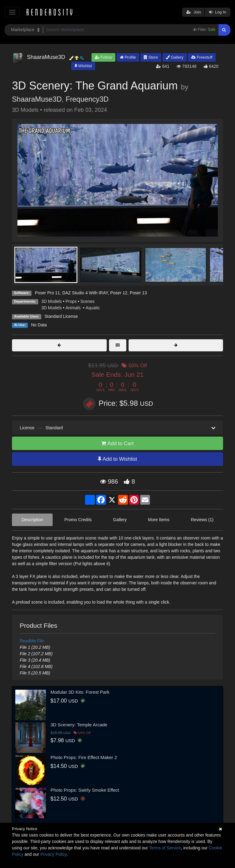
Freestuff (202, 57)
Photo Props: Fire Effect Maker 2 (84, 757)
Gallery (175, 57)
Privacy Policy (54, 854)
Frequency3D (87, 99)
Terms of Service (165, 848)
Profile (128, 57)
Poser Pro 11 (47, 293)
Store (151, 57)
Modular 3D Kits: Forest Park (80, 692)
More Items (159, 520)
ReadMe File (32, 641)
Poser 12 (119, 293)
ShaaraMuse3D (37, 99)
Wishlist (83, 66)
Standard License (61, 316)
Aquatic (93, 308)
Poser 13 (138, 293)
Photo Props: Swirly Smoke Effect (85, 790)
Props (71, 301)
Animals (74, 308)
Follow (103, 57)
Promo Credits (78, 520)
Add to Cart (117, 443)
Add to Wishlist (117, 459)
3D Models (52, 301)
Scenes (87, 301)
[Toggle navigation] (12, 12)
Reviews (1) (202, 520)
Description (32, 520)
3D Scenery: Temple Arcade (79, 725)
